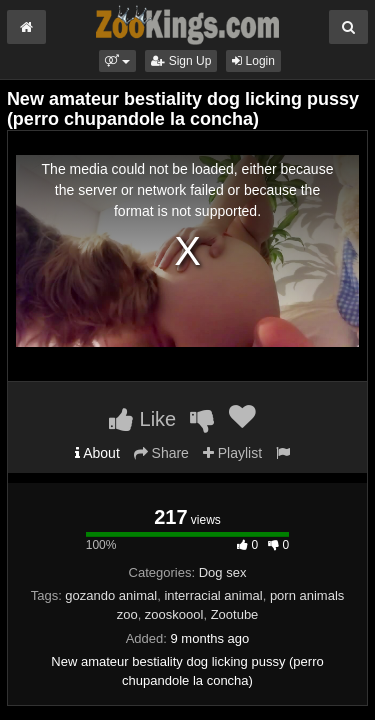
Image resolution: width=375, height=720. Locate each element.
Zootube (235, 614)
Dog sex (223, 572)
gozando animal (111, 595)
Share (161, 453)
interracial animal (213, 595)
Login (253, 61)
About (97, 453)
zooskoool (174, 614)
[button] (117, 61)
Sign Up (181, 61)
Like (142, 419)
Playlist (232, 453)
